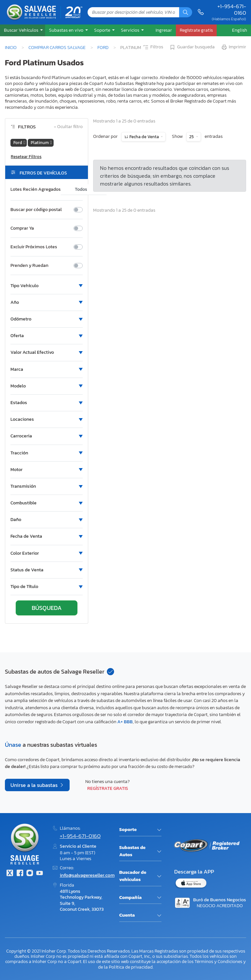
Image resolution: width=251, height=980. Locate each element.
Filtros (153, 47)
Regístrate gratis (108, 788)
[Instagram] (30, 874)
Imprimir (234, 47)
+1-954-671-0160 (232, 10)
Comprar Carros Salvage (57, 47)
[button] (23, 30)
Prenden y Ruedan (29, 266)
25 (192, 137)
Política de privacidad (131, 967)
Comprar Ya (22, 228)
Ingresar (164, 30)
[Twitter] (10, 874)
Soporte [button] (103, 30)
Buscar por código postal (36, 210)
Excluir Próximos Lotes (34, 247)
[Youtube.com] (40, 874)
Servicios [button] (131, 30)
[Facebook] (20, 874)
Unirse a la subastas (35, 785)
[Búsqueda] (186, 12)
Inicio (11, 47)
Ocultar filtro (68, 127)
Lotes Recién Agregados (36, 189)
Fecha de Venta (144, 137)
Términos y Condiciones (218, 961)
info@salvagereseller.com (87, 875)
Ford (103, 47)
